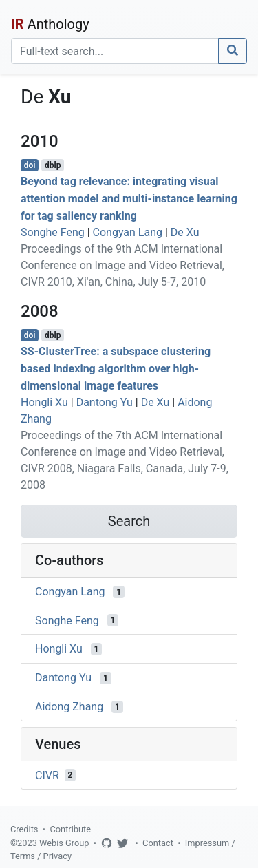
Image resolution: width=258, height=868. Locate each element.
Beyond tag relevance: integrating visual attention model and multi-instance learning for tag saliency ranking (129, 199)
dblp (53, 165)
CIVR (47, 775)
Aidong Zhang (69, 707)
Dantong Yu (105, 402)
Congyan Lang (128, 232)
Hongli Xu (44, 402)
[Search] (115, 51)
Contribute (70, 829)
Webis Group (64, 843)
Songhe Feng (53, 232)
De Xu (185, 232)
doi (30, 165)
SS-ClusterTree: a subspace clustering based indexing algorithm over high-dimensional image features (116, 369)
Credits (24, 829)
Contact (158, 843)
